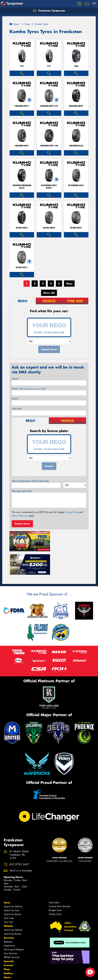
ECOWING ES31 (76, 185)
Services (9, 913)
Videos (8, 957)
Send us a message (21, 846)
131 (49, 66)
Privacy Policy (72, 512)
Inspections (9, 921)
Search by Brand (12, 890)
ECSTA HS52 (49, 228)
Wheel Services (12, 933)
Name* (16, 379)
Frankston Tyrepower (49, 11)
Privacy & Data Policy (21, 972)
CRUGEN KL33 (76, 146)
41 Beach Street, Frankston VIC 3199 (19, 830)
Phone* (29, 389)
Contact (9, 941)
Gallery (8, 949)
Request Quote (22, 524)
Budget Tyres (55, 886)
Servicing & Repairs (14, 925)
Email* (15, 399)
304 (76, 66)
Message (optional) (22, 491)
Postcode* (17, 409)
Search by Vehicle (13, 882)
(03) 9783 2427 (19, 840)
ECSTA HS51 (22, 228)
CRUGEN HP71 (22, 106)
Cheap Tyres (55, 890)
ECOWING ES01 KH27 (49, 187)
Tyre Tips (8, 898)
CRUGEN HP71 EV (49, 106)
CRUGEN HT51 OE (49, 146)
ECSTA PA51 (76, 228)
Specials (9, 937)
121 (22, 66)
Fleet (7, 945)
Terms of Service (20, 516)
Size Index (54, 878)
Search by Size (11, 886)
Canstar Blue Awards (59, 882)
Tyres (7, 878)
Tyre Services (10, 929)
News (7, 953)
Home (14, 24)
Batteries (8, 917)
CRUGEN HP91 (76, 106)
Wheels (8, 902)
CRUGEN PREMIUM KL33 (22, 187)
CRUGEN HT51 (22, 146)
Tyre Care (9, 894)
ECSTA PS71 (22, 267)
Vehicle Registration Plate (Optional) (30, 481)
